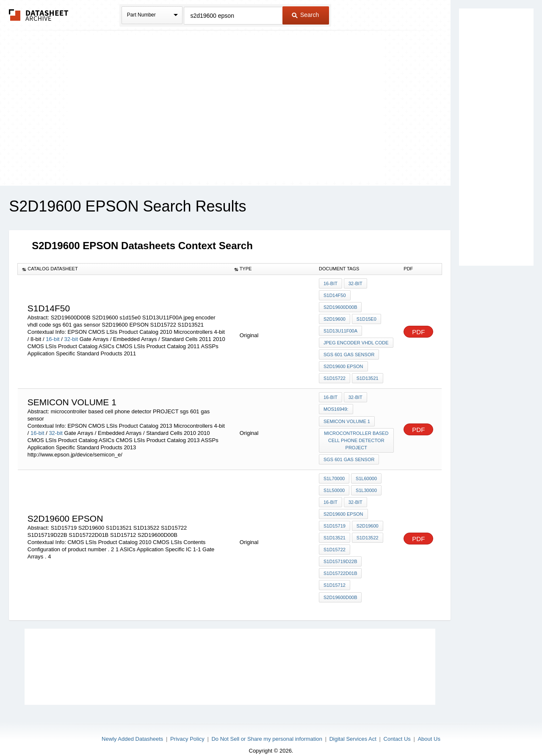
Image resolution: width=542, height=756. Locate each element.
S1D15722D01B (340, 564)
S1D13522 (367, 529)
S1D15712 (335, 575)
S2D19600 (335, 318)
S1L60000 (366, 472)
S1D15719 (335, 518)
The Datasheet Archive (39, 15)
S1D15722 (335, 375)
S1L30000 (366, 484)
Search (305, 15)
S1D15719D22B (340, 552)
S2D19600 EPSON (343, 363)
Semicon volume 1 (347, 416)
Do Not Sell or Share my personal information (267, 727)
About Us (429, 727)
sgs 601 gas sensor (349, 352)
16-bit (53, 337)
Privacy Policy (187, 727)
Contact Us (397, 727)
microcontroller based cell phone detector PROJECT (357, 435)
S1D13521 (367, 375)
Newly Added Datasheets (132, 727)
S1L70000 (334, 472)
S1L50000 (334, 484)
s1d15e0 (366, 318)
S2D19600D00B (340, 306)
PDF (418, 330)
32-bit (71, 337)
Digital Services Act (353, 727)
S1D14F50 (335, 295)
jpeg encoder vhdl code (356, 341)
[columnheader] (124, 269)
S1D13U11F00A (340, 329)
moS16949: (336, 405)
